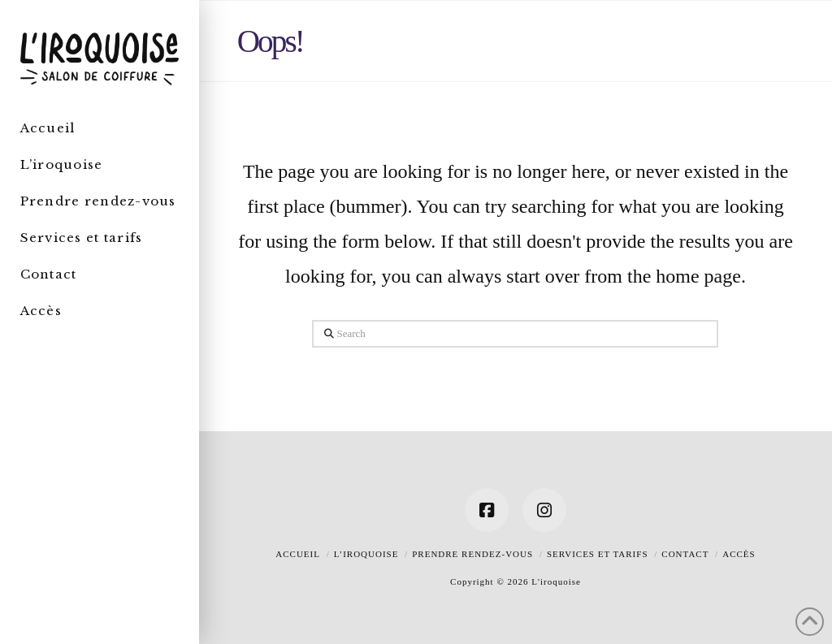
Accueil (298, 554)
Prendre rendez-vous (472, 554)
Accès (739, 554)
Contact (685, 554)
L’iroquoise (366, 554)
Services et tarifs (598, 554)
